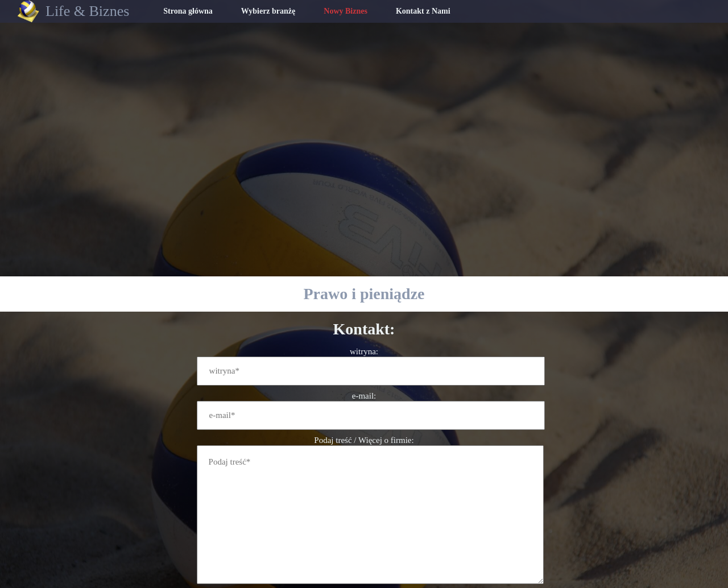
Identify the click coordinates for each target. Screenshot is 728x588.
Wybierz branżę (268, 11)
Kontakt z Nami (423, 11)
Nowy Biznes (346, 11)
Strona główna (188, 11)
